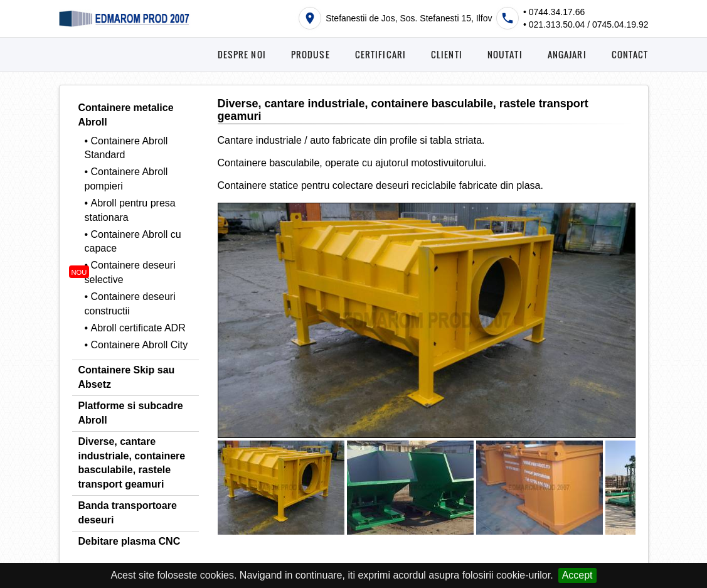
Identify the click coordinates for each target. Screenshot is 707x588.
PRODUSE (311, 54)
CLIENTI (447, 54)
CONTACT (630, 54)
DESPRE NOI (242, 54)
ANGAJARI (567, 54)
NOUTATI (505, 54)
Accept (577, 575)
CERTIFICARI (380, 54)
